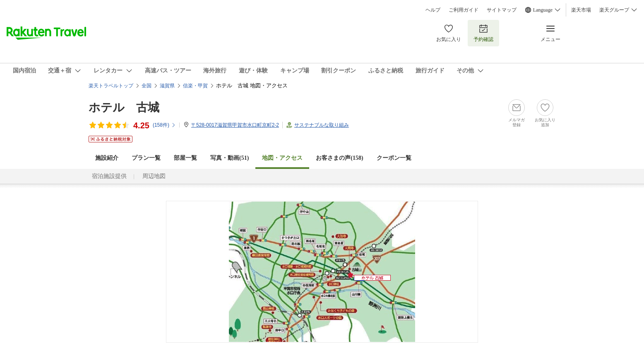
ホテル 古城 (124, 107)
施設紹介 (107, 158)
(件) (164, 125)
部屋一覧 (185, 158)
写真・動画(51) (229, 158)
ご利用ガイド (464, 10)
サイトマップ (502, 10)
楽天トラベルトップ (111, 86)
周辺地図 (154, 176)
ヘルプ (433, 10)
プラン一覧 (146, 158)
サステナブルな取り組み (322, 125)
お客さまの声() (339, 158)
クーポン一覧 (394, 158)
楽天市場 (581, 10)
